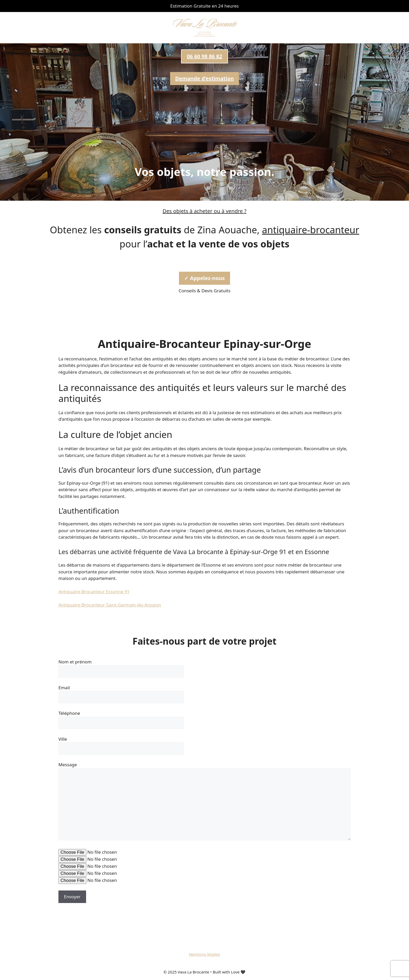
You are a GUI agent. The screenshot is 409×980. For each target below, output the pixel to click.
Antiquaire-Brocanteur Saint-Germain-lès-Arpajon (110, 605)
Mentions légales (204, 954)
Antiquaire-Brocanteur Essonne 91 (94, 592)
